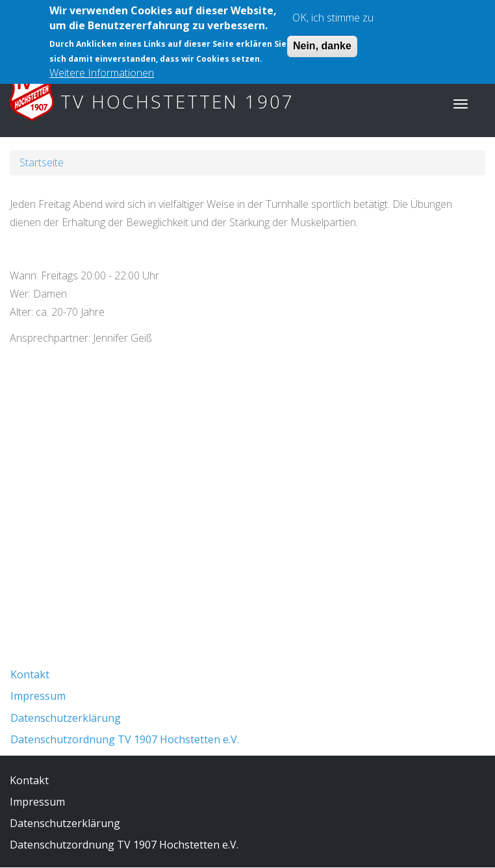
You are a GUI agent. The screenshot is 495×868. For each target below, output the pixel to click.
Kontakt (30, 674)
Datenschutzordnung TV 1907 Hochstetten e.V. (125, 739)
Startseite (42, 162)
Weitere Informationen (102, 66)
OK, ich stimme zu (333, 11)
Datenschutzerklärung (66, 718)
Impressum (38, 696)
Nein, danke (322, 39)
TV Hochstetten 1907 (177, 101)
